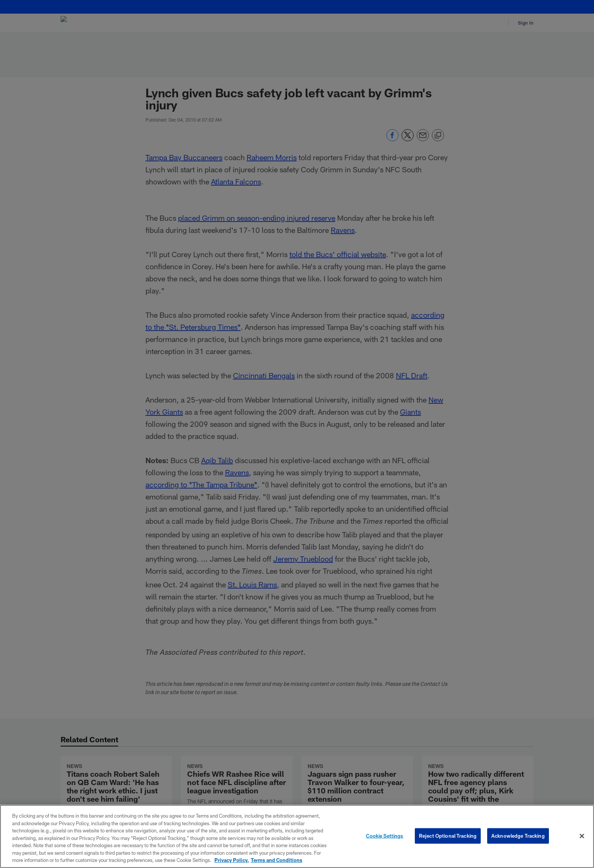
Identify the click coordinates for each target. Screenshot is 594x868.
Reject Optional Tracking (448, 835)
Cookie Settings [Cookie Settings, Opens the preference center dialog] (385, 835)
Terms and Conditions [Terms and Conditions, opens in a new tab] (277, 860)
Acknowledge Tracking (518, 835)
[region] (297, 836)
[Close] (582, 836)
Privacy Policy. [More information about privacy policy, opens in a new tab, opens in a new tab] (232, 860)
